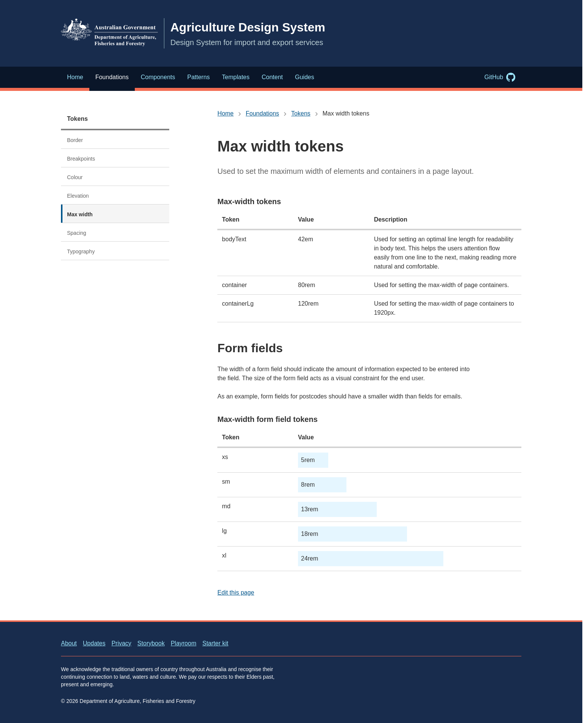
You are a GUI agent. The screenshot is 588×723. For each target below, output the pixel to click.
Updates (94, 643)
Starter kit (215, 643)
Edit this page (236, 593)
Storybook (151, 643)
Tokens (77, 119)
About (69, 643)
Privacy (121, 643)
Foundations (262, 113)
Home (225, 113)
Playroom (184, 643)
